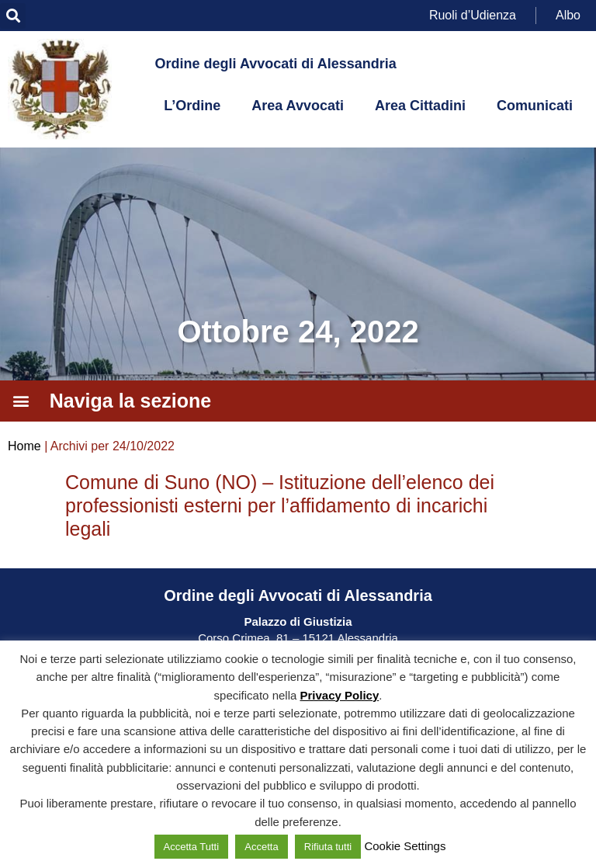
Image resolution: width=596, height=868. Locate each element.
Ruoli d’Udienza (473, 15)
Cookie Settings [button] (405, 846)
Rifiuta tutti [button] (328, 847)
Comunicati (535, 106)
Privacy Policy (340, 695)
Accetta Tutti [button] (192, 847)
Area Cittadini (420, 106)
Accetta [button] (261, 847)
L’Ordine (192, 106)
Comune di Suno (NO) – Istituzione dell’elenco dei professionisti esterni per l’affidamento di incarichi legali (280, 505)
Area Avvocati (298, 106)
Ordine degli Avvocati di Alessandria (276, 64)
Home (24, 446)
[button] (13, 16)
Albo (568, 15)
